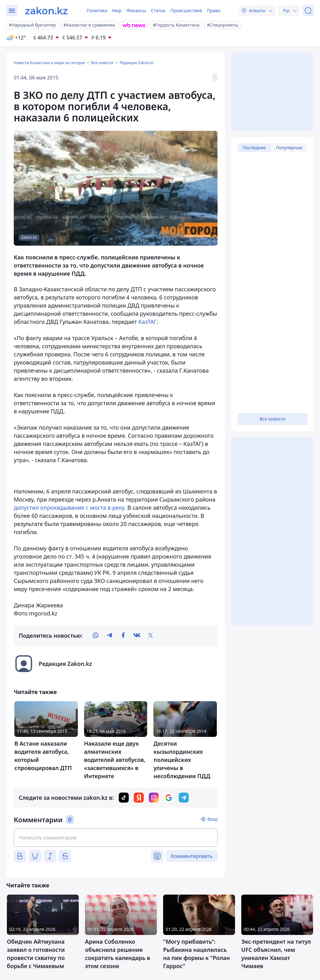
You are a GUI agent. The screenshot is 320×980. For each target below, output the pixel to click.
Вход (212, 819)
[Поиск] (308, 11)
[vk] (137, 635)
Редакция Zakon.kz (137, 63)
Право (214, 10)
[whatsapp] (96, 635)
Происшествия (186, 10)
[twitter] (151, 635)
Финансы (136, 10)
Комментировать (192, 856)
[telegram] (109, 635)
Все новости (102, 63)
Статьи (158, 10)
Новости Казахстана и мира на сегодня (49, 63)
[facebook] (123, 635)
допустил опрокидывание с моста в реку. (70, 508)
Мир (117, 10)
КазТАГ (147, 322)
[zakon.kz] (46, 11)
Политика (97, 10)
